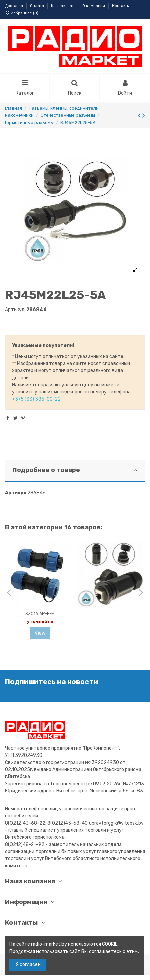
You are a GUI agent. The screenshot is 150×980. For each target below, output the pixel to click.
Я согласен (28, 965)
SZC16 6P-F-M (40, 613)
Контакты (121, 6)
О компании (94, 6)
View (40, 633)
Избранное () (22, 13)
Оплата (37, 6)
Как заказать (64, 6)
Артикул (16, 493)
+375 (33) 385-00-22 (36, 399)
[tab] (75, 471)
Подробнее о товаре (75, 470)
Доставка (15, 6)
